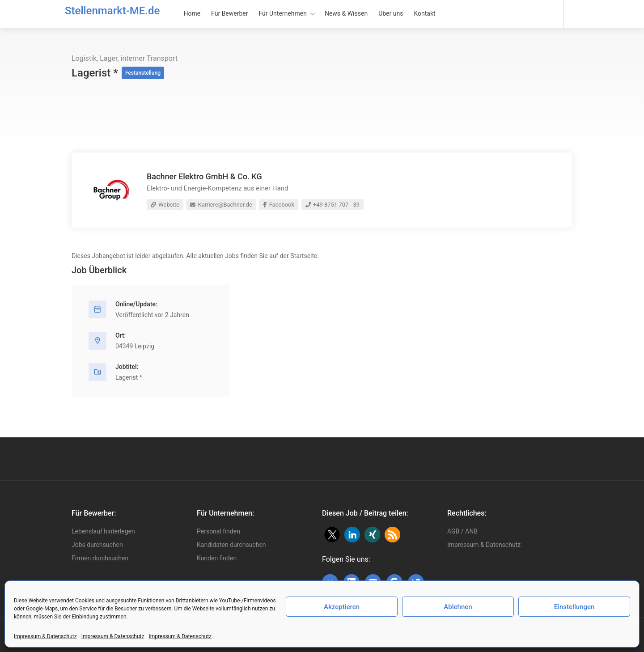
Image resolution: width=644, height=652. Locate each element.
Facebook (279, 205)
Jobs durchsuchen (97, 545)
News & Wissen (346, 13)
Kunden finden (217, 558)
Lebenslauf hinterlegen (103, 531)
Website (165, 205)
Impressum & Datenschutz (45, 636)
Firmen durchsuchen (100, 558)
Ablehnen (458, 607)
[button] (332, 535)
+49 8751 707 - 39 (333, 205)
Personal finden (218, 531)
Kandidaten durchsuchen (231, 545)
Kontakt (424, 13)
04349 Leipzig (135, 346)
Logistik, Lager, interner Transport (125, 58)
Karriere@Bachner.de (221, 205)
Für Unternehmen (283, 13)
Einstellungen (574, 607)
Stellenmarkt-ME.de (112, 11)
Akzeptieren (342, 607)
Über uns (391, 13)
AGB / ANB (462, 531)
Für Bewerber (229, 13)
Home (192, 13)
